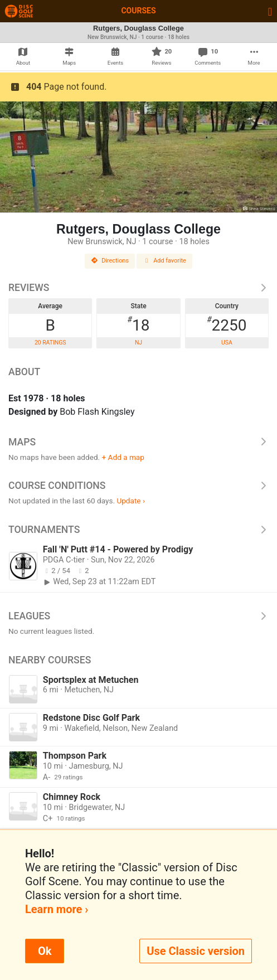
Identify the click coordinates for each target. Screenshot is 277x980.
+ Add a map (123, 457)
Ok (45, 951)
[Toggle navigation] (270, 11)
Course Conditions (138, 486)
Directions (110, 261)
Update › (131, 501)
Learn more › (57, 909)
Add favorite (164, 261)
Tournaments (138, 530)
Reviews (138, 288)
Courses (138, 11)
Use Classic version (196, 951)
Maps (138, 442)
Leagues (138, 616)
